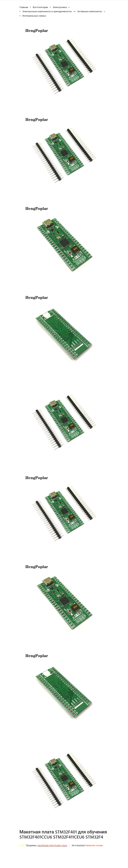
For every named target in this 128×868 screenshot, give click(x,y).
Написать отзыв (94, 846)
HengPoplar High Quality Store (52, 846)
